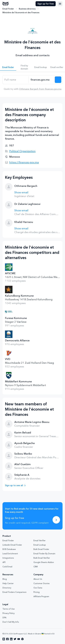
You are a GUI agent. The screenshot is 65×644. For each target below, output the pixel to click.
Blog (5, 579)
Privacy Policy (9, 613)
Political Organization (22, 151)
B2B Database (9, 549)
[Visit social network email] (4, 639)
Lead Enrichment (10, 554)
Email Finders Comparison (14, 592)
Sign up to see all (14, 485)
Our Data (38, 588)
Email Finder (8, 9)
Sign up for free (46, 4)
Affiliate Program (41, 596)
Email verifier (57, 67)
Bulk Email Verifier (42, 558)
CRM (36, 567)
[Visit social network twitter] (15, 639)
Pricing (36, 592)
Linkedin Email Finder (12, 545)
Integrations (8, 558)
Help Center (8, 583)
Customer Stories (41, 583)
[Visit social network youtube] (19, 639)
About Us (38, 579)
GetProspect (6, 4)
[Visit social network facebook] (7, 639)
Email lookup (41, 67)
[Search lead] (58, 80)
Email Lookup (40, 545)
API (4, 562)
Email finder (8, 67)
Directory (7, 588)
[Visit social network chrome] (22, 639)
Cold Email (7, 567)
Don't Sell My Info (11, 622)
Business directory (27, 9)
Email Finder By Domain (44, 554)
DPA (4, 618)
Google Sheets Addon (44, 562)
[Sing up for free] (56, 520)
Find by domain (24, 67)
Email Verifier (39, 540)
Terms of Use (9, 609)
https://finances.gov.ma (24, 162)
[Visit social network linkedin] (11, 639)
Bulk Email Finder (41, 549)
